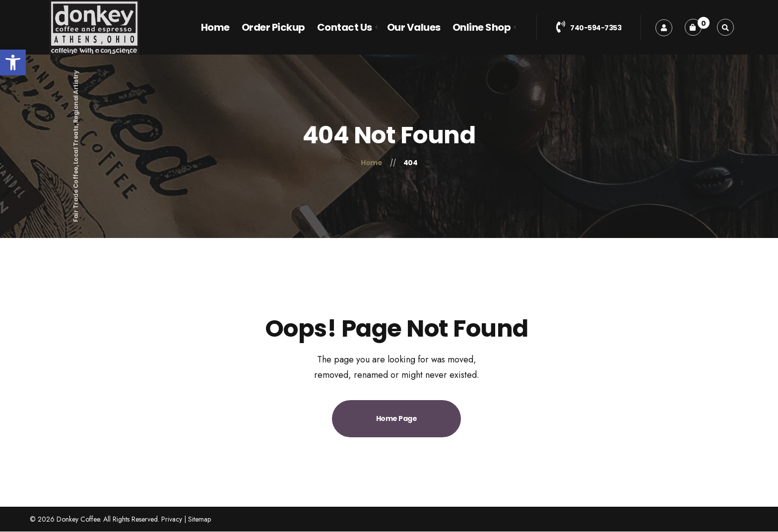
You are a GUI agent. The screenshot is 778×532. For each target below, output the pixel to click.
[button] (13, 62)
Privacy (172, 519)
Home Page (397, 418)
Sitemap (199, 519)
